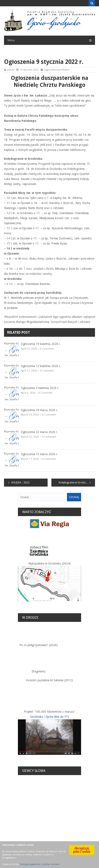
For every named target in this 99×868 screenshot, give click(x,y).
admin (10, 70)
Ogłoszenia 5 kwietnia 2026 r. (40, 388)
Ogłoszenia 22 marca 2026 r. (39, 432)
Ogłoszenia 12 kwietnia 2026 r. (41, 366)
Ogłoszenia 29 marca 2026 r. (39, 410)
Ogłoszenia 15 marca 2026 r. (39, 454)
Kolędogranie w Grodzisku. (75, 483)
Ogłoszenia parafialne (57, 70)
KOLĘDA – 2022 (20, 483)
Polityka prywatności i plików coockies (40, 864)
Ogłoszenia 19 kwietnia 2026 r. (41, 344)
